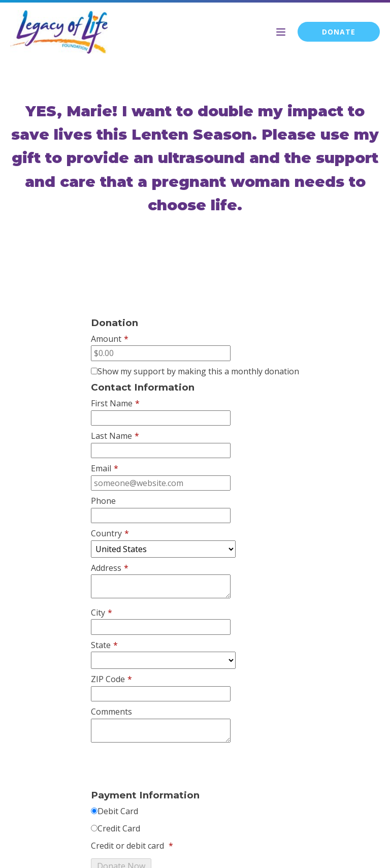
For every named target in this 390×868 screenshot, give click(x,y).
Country (110, 534)
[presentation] (168, 768)
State (104, 646)
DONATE (339, 32)
